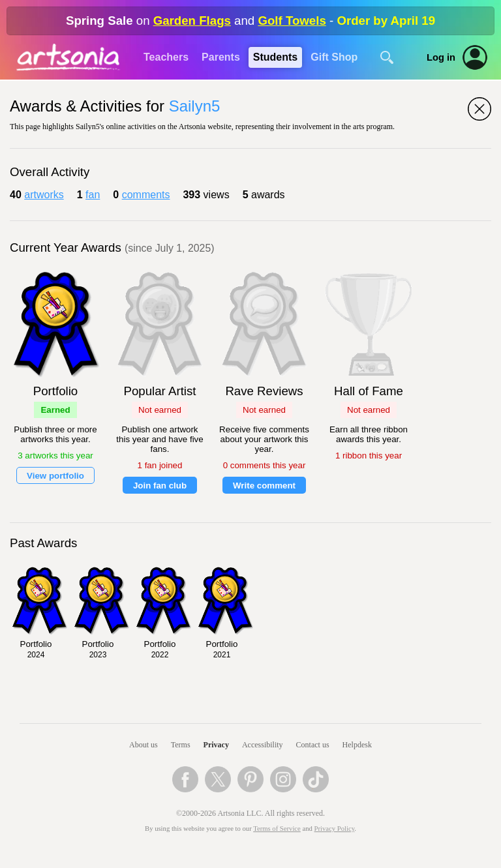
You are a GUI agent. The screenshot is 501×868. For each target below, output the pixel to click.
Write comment (264, 486)
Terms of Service (277, 829)
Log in (441, 57)
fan (93, 195)
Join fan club (160, 486)
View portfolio (55, 476)
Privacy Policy (335, 829)
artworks (44, 195)
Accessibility (263, 745)
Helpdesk (357, 745)
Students (275, 57)
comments (146, 195)
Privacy (216, 745)
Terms (181, 745)
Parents (221, 57)
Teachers (166, 57)
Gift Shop (334, 57)
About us (144, 745)
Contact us (313, 745)
